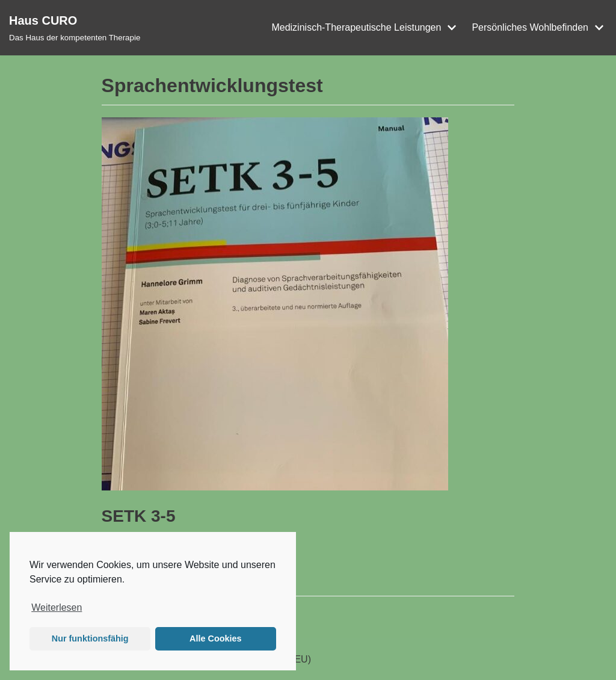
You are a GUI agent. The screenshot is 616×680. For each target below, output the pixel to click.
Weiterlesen (57, 607)
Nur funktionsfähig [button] (90, 638)
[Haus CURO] (75, 28)
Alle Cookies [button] (215, 638)
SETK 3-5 (139, 516)
